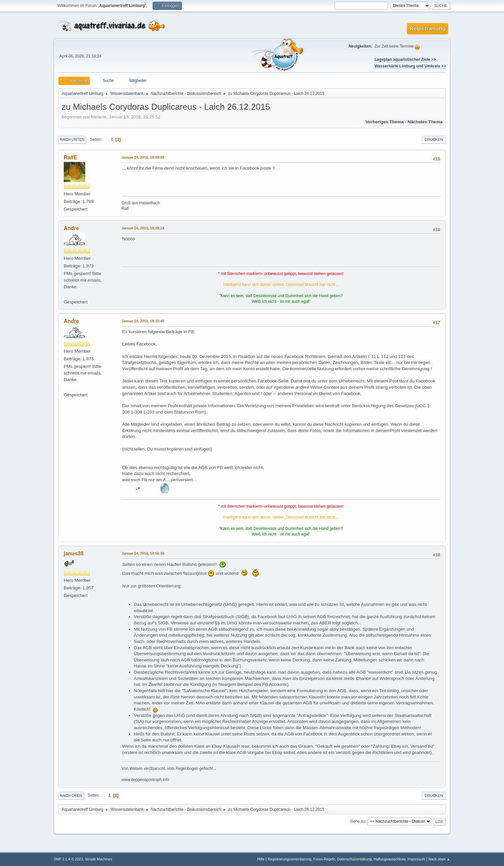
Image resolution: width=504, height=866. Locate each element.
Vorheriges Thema (385, 122)
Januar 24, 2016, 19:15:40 (143, 321)
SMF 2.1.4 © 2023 (68, 859)
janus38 (74, 553)
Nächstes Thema (425, 122)
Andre (71, 228)
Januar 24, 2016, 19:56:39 (143, 553)
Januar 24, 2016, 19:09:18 (143, 228)
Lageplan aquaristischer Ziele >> (405, 59)
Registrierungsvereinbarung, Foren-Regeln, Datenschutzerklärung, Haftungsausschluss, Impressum (346, 859)
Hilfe (261, 859)
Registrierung (428, 29)
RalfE (71, 157)
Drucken (434, 139)
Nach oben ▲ (439, 859)
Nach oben (71, 796)
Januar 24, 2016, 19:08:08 (143, 157)
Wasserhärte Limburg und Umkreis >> (410, 66)
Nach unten (72, 139)
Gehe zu (358, 821)
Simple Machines (98, 859)
